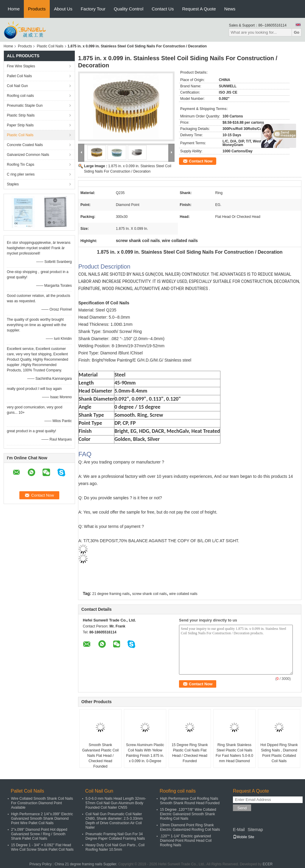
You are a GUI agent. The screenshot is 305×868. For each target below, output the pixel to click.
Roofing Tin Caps (21, 165)
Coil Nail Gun (17, 86)
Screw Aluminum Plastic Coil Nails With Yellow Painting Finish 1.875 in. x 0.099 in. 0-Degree (145, 753)
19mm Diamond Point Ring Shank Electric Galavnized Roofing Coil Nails (190, 827)
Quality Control (129, 9)
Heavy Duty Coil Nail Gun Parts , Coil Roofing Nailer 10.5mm (115, 847)
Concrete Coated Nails (25, 145)
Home (14, 9)
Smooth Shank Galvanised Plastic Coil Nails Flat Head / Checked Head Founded (101, 756)
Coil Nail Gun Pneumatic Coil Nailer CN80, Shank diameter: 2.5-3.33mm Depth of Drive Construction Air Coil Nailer (114, 821)
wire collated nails (183, 594)
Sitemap (255, 830)
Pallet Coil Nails (19, 76)
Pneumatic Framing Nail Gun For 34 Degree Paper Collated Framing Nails (115, 836)
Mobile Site (243, 837)
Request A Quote (199, 9)
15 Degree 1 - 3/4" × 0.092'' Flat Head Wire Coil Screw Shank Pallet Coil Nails (42, 847)
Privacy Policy (41, 864)
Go (297, 32)
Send (242, 808)
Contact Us (163, 9)
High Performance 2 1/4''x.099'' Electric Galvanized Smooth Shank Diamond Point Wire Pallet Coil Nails (42, 819)
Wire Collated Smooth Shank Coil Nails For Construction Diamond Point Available (42, 803)
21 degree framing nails (111, 594)
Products (37, 9)
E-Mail (239, 830)
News (230, 9)
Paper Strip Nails (20, 125)
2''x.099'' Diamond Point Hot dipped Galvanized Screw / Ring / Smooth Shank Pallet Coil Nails (39, 834)
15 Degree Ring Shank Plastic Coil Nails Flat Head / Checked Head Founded (190, 753)
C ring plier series (21, 174)
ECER (268, 864)
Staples (13, 184)
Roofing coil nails (20, 96)
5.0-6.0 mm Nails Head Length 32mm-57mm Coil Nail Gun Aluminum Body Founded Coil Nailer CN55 (116, 803)
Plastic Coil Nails (50, 46)
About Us (63, 9)
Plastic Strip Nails (21, 115)
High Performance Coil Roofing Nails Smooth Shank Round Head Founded (190, 801)
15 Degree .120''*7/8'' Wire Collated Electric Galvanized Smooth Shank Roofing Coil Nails (188, 814)
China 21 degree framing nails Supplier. (86, 864)
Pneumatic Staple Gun (25, 106)
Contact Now (201, 161)
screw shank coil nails (150, 594)
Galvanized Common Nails (28, 155)
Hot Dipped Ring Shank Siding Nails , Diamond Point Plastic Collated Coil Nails (279, 753)
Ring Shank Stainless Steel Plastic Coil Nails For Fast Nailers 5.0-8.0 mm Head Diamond (234, 753)
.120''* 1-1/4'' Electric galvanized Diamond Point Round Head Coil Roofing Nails (186, 841)
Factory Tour (93, 9)
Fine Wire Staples (21, 66)
